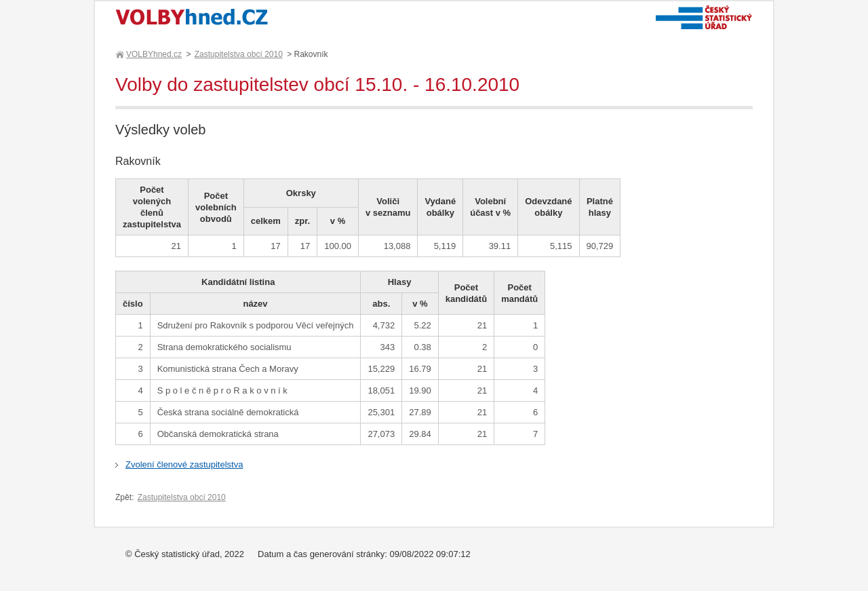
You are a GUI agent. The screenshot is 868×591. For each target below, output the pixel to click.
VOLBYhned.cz (153, 54)
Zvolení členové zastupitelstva (184, 464)
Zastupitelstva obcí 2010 (239, 54)
